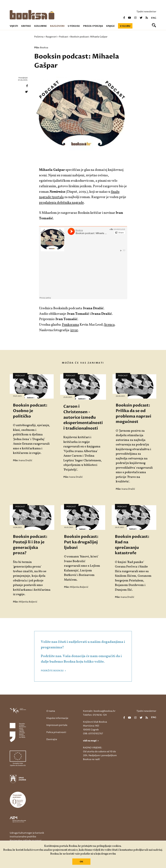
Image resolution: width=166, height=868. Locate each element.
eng (154, 18)
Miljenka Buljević (28, 602)
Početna (39, 37)
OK (81, 862)
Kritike (26, 26)
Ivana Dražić (26, 460)
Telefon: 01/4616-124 (95, 715)
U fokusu (74, 26)
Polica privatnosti (56, 732)
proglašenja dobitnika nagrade (61, 203)
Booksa (44, 48)
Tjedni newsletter (146, 12)
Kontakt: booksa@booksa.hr (99, 711)
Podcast (64, 37)
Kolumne (41, 26)
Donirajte (52, 739)
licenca (109, 325)
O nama (51, 711)
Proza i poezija (93, 26)
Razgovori (57, 26)
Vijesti (14, 26)
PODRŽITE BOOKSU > (53, 671)
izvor (74, 330)
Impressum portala (57, 725)
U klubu (125, 26)
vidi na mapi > (91, 741)
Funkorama (70, 325)
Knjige (110, 26)
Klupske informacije (57, 718)
